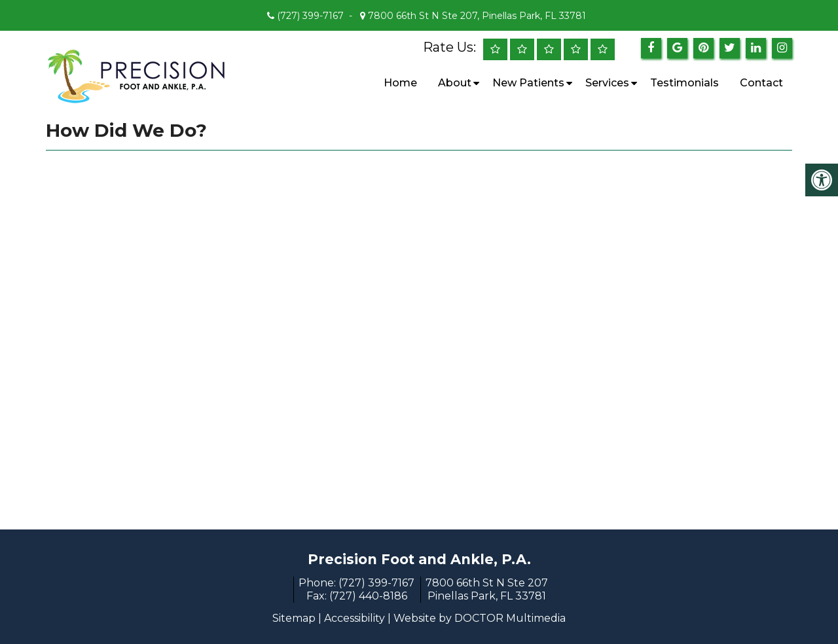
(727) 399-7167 (310, 16)
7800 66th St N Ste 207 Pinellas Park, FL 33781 (487, 589)
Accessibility (355, 618)
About (455, 83)
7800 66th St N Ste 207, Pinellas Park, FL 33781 (476, 16)
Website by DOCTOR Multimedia (480, 618)
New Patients (528, 83)
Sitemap (294, 618)
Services (607, 83)
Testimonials (684, 83)
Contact (761, 83)
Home (400, 83)
